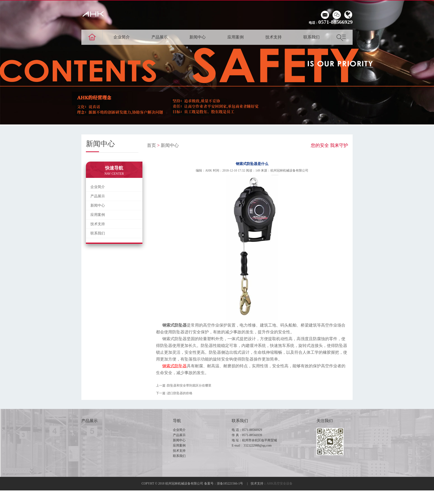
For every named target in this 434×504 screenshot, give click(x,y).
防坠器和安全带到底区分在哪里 (189, 386)
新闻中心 (198, 37)
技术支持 (274, 37)
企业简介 (122, 37)
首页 (151, 145)
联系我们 (311, 37)
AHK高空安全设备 (280, 484)
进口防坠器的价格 (180, 393)
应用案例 (236, 37)
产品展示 (160, 37)
